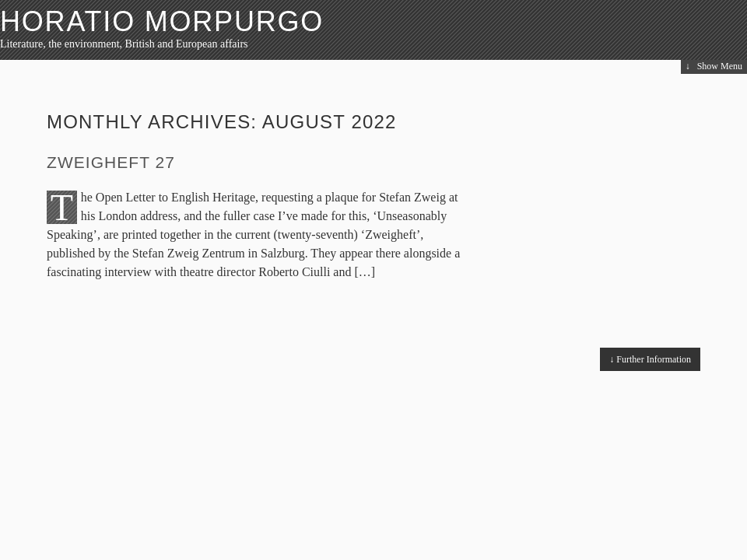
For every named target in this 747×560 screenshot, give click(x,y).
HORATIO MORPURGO (162, 21)
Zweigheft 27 (111, 162)
